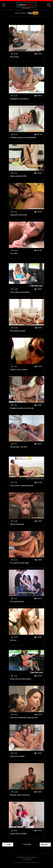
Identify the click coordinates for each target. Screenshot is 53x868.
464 (29, 844)
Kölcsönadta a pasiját (26, 317)
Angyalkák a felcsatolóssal (26, 85)
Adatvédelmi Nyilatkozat (26, 857)
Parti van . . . (26, 627)
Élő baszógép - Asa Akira (26, 433)
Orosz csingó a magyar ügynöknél (26, 472)
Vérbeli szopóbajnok (26, 511)
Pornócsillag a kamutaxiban (26, 279)
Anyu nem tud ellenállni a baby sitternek (26, 704)
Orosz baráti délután (26, 588)
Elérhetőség (27, 860)
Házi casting (26, 43)
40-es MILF (26, 240)
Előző (8, 844)
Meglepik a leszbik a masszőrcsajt (26, 395)
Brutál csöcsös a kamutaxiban (26, 665)
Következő (45, 844)
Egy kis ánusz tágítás (26, 743)
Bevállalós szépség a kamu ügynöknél (26, 124)
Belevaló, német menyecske (26, 781)
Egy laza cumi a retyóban (26, 356)
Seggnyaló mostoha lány (26, 201)
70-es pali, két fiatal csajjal (26, 549)
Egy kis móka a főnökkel (26, 820)
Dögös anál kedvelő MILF (26, 163)
